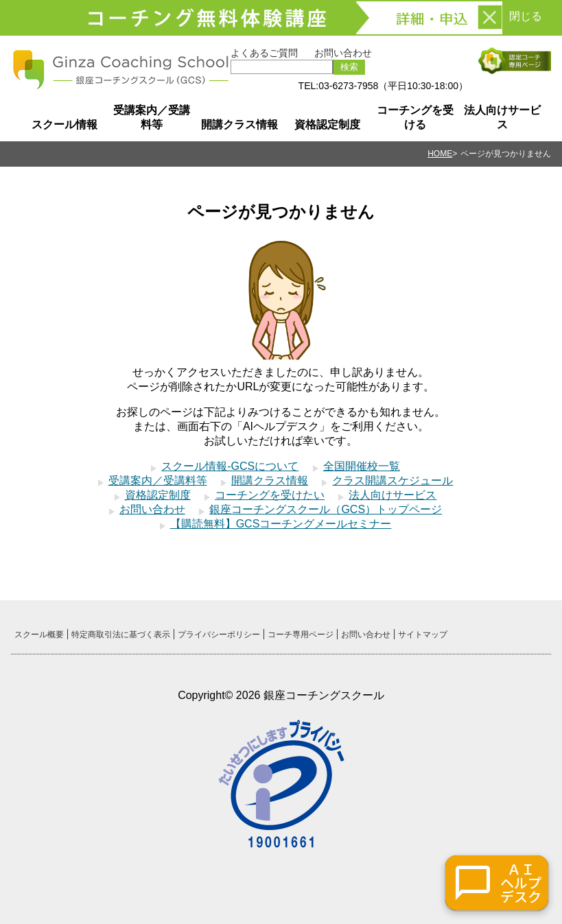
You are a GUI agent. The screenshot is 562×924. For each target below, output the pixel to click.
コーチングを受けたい (270, 495)
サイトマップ (423, 635)
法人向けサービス (502, 117)
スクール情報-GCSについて (230, 466)
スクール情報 (65, 125)
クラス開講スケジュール (393, 481)
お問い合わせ (343, 53)
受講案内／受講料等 (152, 117)
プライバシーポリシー (219, 635)
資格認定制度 (327, 125)
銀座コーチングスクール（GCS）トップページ (326, 509)
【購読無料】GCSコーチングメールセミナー (281, 524)
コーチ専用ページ (301, 635)
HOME (440, 154)
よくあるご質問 (264, 53)
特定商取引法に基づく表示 (121, 635)
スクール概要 (39, 635)
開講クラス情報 (239, 125)
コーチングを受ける (415, 117)
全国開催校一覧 (362, 466)
